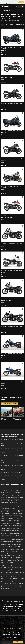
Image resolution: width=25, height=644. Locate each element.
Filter (18, 642)
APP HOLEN (21, 2)
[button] (12, 42)
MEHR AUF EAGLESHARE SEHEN (10, 404)
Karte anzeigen (7, 642)
